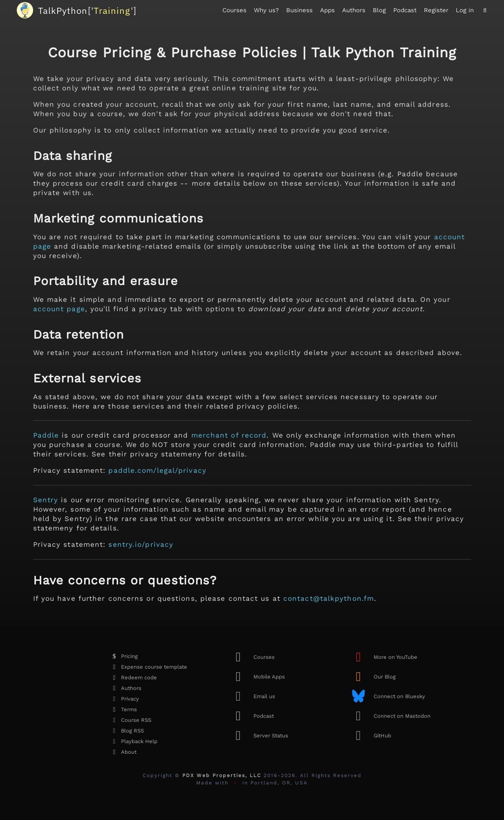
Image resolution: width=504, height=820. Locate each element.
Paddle (46, 435)
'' (87, 10)
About (122, 752)
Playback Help (133, 741)
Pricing (123, 656)
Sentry (46, 500)
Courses (234, 10)
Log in (465, 10)
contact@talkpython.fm (329, 598)
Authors (354, 10)
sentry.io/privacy (141, 544)
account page (59, 309)
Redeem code (132, 678)
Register (436, 10)
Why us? (266, 10)
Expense (148, 667)
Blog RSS (126, 731)
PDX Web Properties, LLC (222, 775)
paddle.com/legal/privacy (157, 470)
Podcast (405, 10)
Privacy (123, 699)
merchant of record (229, 435)
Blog (379, 10)
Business (299, 10)
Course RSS (130, 720)
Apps (327, 10)
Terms (122, 710)
